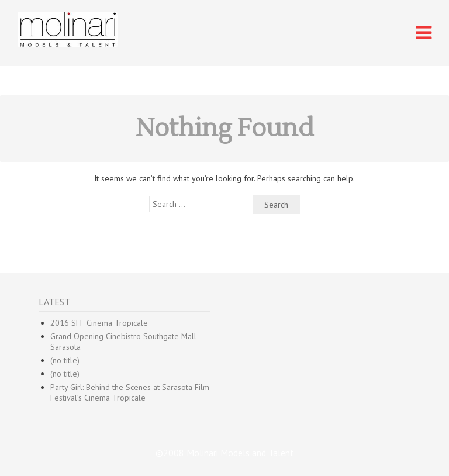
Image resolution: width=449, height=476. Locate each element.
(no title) (65, 360)
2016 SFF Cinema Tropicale (99, 323)
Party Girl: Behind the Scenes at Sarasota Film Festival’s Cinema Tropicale (130, 392)
